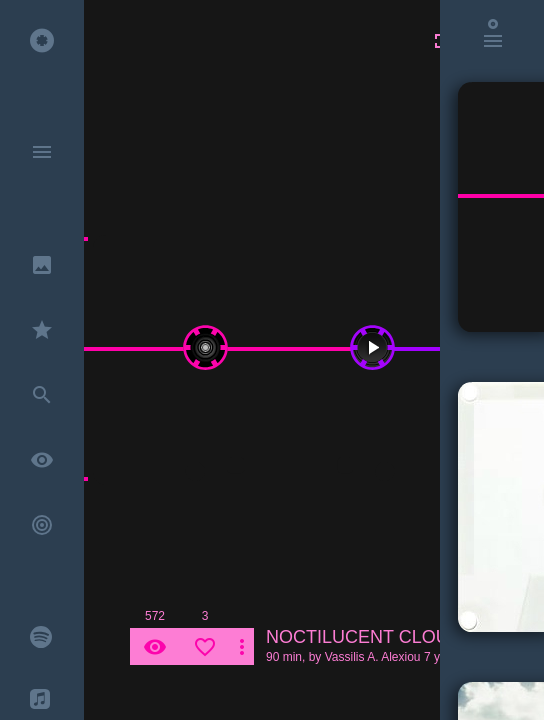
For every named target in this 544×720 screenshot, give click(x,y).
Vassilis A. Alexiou (373, 657)
